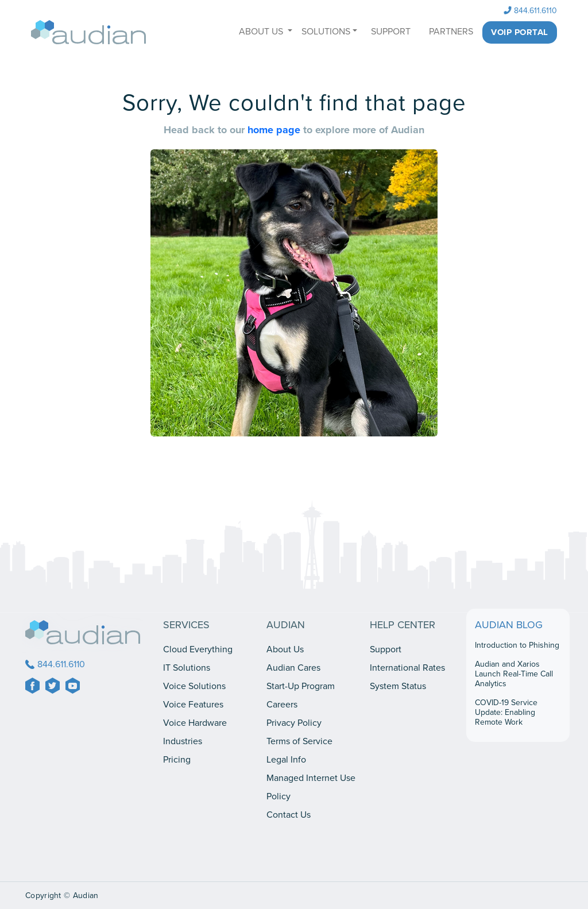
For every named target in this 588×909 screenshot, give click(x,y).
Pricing (177, 760)
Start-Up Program (301, 686)
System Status (398, 686)
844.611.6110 (531, 11)
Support (386, 649)
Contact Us (289, 815)
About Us (285, 649)
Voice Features (193, 705)
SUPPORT (391, 32)
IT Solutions (187, 668)
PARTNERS (451, 32)
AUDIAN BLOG (509, 625)
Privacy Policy (294, 723)
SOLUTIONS (326, 32)
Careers (282, 705)
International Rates (407, 668)
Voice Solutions (194, 686)
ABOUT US (262, 32)
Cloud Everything (198, 649)
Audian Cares (293, 668)
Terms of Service (299, 741)
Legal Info (286, 760)
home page (275, 130)
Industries (183, 741)
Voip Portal (520, 32)
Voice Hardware (195, 723)
